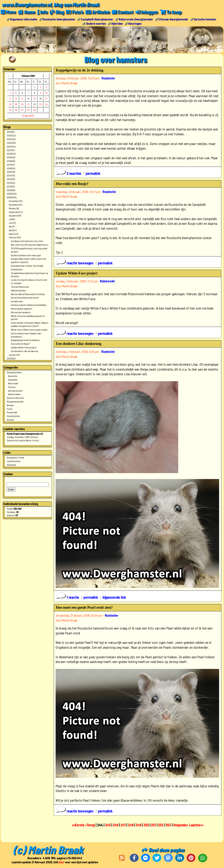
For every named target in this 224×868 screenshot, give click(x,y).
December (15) (16, 201)
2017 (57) (11, 165)
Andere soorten (96, 23)
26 (16, 110)
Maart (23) (13, 234)
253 (168, 825)
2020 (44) (11, 154)
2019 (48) (11, 157)
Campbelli (13, 380)
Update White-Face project (24, 347)
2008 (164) (11, 197)
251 (153, 825)
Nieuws (10, 405)
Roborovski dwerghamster (136, 19)
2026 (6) (11, 132)
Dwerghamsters (14, 372)
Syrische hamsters (15, 398)
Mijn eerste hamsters (21, 312)
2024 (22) (11, 139)
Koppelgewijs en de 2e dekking (25, 340)
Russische (13, 376)
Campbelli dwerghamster (97, 19)
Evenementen (13, 416)
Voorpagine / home (16, 457)
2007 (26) (11, 358)
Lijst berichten (14, 461)
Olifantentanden (18, 290)
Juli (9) (12, 219)
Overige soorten (15, 391)
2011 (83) (11, 186)
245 (108, 825)
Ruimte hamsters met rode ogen (26, 255)
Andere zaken (14, 394)
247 (123, 825)
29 (35, 110)
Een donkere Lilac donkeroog (24, 351)
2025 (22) (11, 135)
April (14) (13, 230)
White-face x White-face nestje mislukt (29, 330)
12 (16, 98)
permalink (93, 173)
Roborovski (13, 383)
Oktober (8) (14, 208)
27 (22, 110)
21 (28, 104)
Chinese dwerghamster (173, 19)
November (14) (15, 205)
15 (35, 98)
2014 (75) (11, 175)
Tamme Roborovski (20, 287)
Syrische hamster (205, 19)
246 (116, 825)
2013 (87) (11, 179)
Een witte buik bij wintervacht (25, 298)
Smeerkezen (17, 269)
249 (139, 825)
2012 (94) (11, 183)
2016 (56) (11, 168)
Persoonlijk (12, 412)
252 (161, 825)
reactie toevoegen (75, 263)
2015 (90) (11, 172)
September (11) (16, 212)
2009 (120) (11, 194)
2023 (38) (11, 143)
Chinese (12, 387)
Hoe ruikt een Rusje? (20, 344)
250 (146, 825)
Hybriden (117, 23)
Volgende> (181, 825)
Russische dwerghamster (59, 19)
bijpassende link (114, 597)
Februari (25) (15, 237)
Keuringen (135, 23)
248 (131, 825)
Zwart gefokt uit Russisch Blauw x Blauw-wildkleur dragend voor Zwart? (30, 324)
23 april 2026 (28, 116)
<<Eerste (78, 825)
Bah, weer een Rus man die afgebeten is (29, 245)
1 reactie (68, 597)
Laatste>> (196, 825)
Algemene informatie (24, 19)
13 (22, 98)
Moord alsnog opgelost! (21, 309)
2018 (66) (11, 161)
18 (10, 104)
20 (22, 104)
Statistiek (11, 465)
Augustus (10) (15, 215)
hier (61, 862)
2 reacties (69, 173)
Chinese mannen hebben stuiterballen (29, 305)
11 (10, 98)
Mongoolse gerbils (15, 401)
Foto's (10, 409)
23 (40, 104)
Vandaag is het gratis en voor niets (27, 241)
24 (46, 104)
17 (46, 98)
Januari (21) (14, 355)
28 (28, 110)
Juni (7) (12, 223)
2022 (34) (11, 146)
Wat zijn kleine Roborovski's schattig (28, 294)
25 (10, 110)
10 (46, 93)
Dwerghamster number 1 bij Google (27, 266)
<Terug (90, 825)
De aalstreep (17, 301)
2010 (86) (11, 190)
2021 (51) (11, 150)
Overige (10, 420)
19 (16, 104)
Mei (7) (12, 226)
